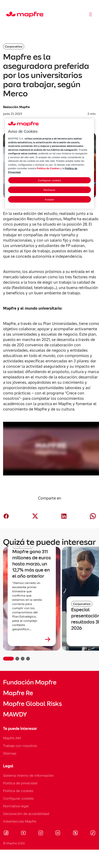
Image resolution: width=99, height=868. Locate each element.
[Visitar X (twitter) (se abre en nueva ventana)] (75, 833)
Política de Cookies (48, 168)
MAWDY (15, 714)
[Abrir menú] (91, 15)
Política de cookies (18, 791)
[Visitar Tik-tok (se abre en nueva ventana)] (93, 833)
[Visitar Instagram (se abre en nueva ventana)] (41, 833)
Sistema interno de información (28, 775)
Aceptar (49, 200)
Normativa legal (16, 806)
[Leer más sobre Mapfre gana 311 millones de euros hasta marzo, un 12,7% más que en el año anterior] (32, 639)
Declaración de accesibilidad (26, 814)
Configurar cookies (18, 798)
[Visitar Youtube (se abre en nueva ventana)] (23, 833)
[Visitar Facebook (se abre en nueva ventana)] (6, 833)
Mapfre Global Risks (32, 704)
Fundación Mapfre (30, 682)
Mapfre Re (18, 693)
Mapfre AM (12, 738)
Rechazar (50, 190)
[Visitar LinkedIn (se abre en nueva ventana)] (58, 833)
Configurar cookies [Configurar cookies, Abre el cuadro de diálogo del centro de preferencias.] (49, 180)
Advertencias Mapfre (20, 821)
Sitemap (10, 753)
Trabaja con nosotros (20, 746)
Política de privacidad (20, 783)
